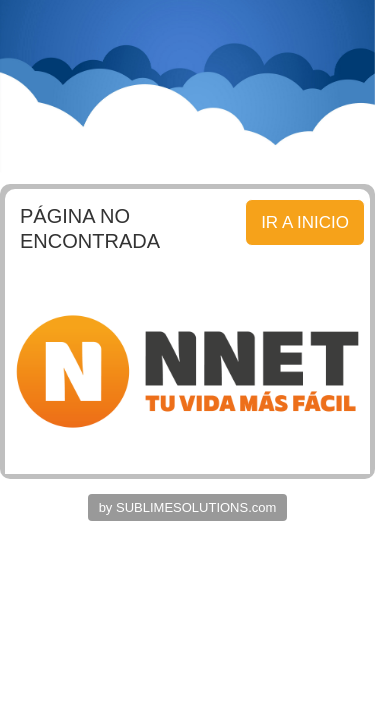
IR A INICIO (305, 222)
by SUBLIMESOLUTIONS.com (188, 507)
